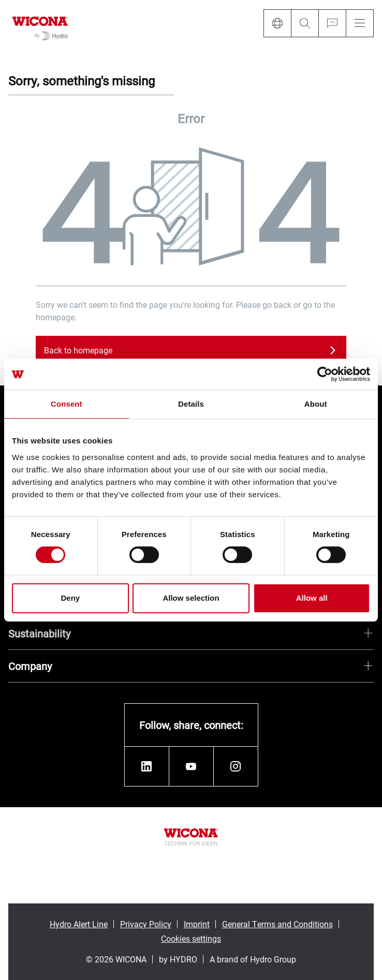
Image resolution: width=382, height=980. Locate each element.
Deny (70, 598)
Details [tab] (191, 404)
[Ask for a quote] (332, 23)
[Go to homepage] (40, 26)
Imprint (197, 924)
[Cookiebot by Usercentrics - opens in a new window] (325, 374)
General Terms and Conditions (277, 924)
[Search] (305, 23)
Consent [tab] (67, 404)
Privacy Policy (146, 924)
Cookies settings (191, 938)
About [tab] (316, 404)
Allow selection (191, 598)
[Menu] (360, 23)
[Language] (277, 23)
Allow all (312, 598)
